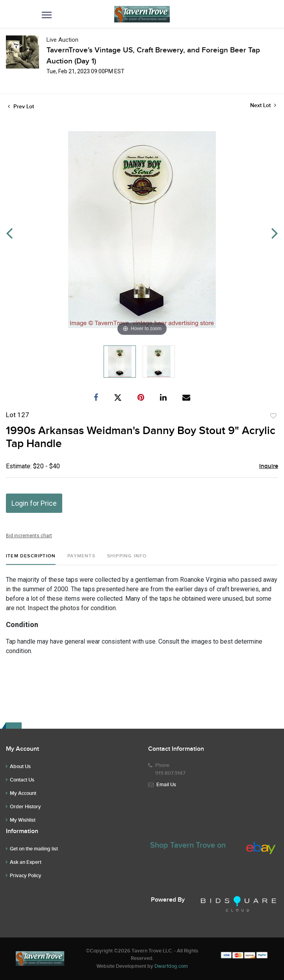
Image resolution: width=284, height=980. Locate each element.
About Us (20, 767)
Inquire (269, 466)
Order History (25, 807)
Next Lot (263, 105)
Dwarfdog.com (171, 966)
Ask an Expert (26, 862)
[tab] (31, 559)
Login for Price (34, 503)
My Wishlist (23, 820)
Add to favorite (273, 416)
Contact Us (22, 780)
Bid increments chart (29, 536)
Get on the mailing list (34, 849)
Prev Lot (21, 107)
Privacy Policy (26, 876)
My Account (23, 793)
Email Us (166, 785)
